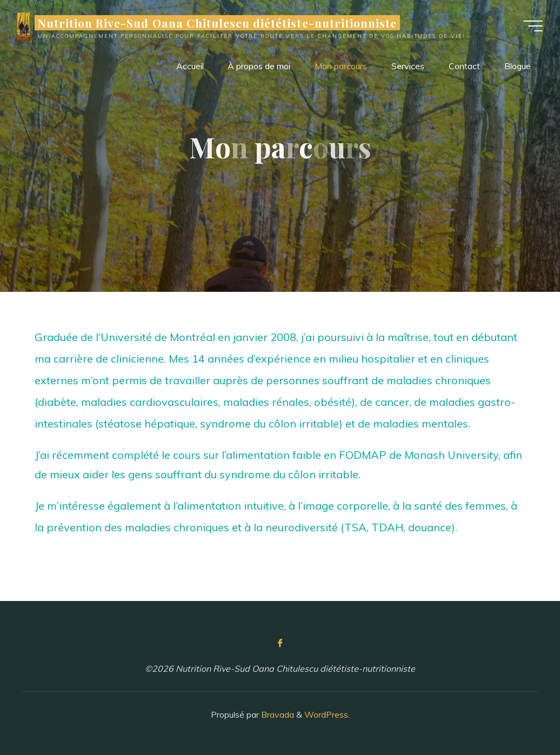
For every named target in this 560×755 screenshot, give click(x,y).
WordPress (326, 714)
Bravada (276, 714)
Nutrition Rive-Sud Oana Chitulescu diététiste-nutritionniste (217, 23)
